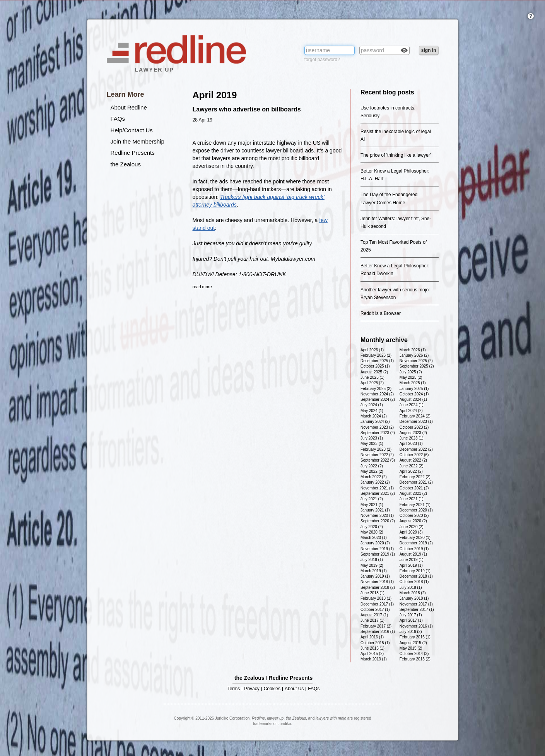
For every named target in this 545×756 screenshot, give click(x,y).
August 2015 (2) (413, 643)
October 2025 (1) (375, 366)
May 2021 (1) (372, 505)
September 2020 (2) (378, 521)
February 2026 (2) (376, 355)
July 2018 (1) (411, 588)
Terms (234, 689)
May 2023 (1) (372, 444)
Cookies (272, 689)
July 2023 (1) (372, 438)
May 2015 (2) (411, 648)
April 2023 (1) (411, 444)
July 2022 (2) (372, 466)
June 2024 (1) (412, 405)
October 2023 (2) (414, 427)
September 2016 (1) (378, 632)
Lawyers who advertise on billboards (247, 109)
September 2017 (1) (417, 610)
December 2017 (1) (377, 604)
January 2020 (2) (375, 543)
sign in (429, 50)
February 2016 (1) (415, 637)
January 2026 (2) (414, 355)
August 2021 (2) (413, 493)
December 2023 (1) (416, 422)
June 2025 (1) (372, 377)
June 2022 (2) (412, 466)
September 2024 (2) (378, 399)
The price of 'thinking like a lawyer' (396, 155)
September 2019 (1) (378, 554)
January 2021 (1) (375, 510)
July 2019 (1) (372, 560)
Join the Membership (138, 141)
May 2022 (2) (372, 471)
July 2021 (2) (372, 499)
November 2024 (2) (377, 394)
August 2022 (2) (413, 460)
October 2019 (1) (414, 549)
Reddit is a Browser (381, 313)
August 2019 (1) (413, 554)
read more (202, 287)
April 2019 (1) (411, 565)
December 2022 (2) (416, 449)
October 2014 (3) (414, 654)
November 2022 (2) (377, 455)
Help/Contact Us (132, 130)
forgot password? (322, 60)
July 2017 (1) (411, 615)
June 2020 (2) (412, 527)
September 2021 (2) (378, 493)
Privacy (252, 689)
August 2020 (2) (413, 521)
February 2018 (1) (376, 598)
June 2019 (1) (412, 560)
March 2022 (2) (374, 477)
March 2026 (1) (413, 350)
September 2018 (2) (378, 588)
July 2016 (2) (411, 632)
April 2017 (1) (411, 620)
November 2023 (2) (377, 427)
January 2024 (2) (375, 422)
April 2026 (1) (372, 350)
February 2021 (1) (415, 505)
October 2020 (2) (414, 516)
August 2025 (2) (374, 372)
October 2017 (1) (375, 610)
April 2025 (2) (372, 383)
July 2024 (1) (372, 405)
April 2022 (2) (411, 471)
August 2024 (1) (413, 399)
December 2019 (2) (416, 543)
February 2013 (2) (415, 659)
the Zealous (126, 164)
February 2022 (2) (415, 477)
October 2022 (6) (414, 455)
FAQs (118, 119)
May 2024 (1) (372, 411)
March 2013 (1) (374, 659)
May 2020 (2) (372, 532)
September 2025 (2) (417, 366)
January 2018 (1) (414, 598)
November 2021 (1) (377, 488)
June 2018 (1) (372, 593)
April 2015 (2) (372, 654)
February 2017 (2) (376, 626)
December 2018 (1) (416, 576)
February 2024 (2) (415, 416)
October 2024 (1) (414, 394)
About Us (294, 689)
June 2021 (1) (412, 499)
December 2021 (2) (416, 482)
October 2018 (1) (414, 582)
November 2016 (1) (416, 626)
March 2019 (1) (374, 571)
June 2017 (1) (372, 620)
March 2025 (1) (413, 383)
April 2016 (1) (372, 637)
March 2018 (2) (413, 593)
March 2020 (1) (374, 538)
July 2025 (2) (411, 372)
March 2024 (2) (374, 416)
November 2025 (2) (416, 361)
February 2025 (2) (376, 389)
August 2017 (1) (374, 615)
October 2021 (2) (414, 488)
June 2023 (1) (412, 438)
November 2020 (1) (377, 516)
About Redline (129, 107)
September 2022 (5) (378, 460)
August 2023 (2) (413, 433)
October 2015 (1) (375, 643)
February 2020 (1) (415, 538)
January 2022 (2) (375, 482)
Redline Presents (133, 153)
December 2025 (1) (377, 361)
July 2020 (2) (372, 527)
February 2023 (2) (376, 449)
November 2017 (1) (416, 604)
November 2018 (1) (377, 582)
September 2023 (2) (378, 433)
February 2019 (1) (415, 571)
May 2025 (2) (411, 377)
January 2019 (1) (375, 576)
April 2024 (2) (411, 411)
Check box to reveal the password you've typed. (404, 51)
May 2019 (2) (372, 565)
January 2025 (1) (414, 389)
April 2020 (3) (411, 532)
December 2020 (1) (416, 510)
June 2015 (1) (372, 648)
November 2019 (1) (377, 549)
